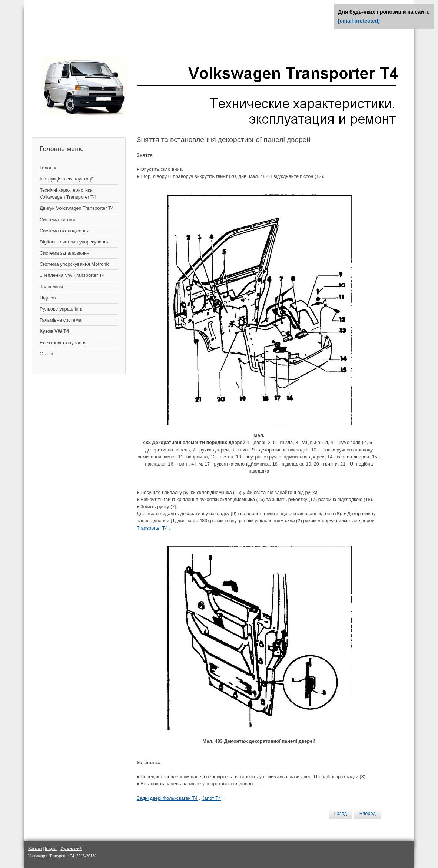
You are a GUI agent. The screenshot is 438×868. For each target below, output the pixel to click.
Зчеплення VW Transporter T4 (72, 275)
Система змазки (57, 220)
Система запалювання (64, 253)
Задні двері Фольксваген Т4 (167, 798)
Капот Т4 (211, 798)
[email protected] (359, 21)
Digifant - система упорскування (74, 242)
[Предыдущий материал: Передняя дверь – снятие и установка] (341, 814)
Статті (46, 354)
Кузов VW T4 (54, 331)
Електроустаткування (63, 343)
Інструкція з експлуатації (67, 179)
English (51, 849)
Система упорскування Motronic (75, 264)
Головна (49, 168)
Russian (35, 849)
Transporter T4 (152, 528)
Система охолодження (64, 231)
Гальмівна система (60, 320)
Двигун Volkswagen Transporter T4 (77, 208)
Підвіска (49, 298)
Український (71, 849)
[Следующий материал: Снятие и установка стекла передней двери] (368, 814)
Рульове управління (62, 309)
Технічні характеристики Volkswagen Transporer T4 (68, 193)
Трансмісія (51, 287)
